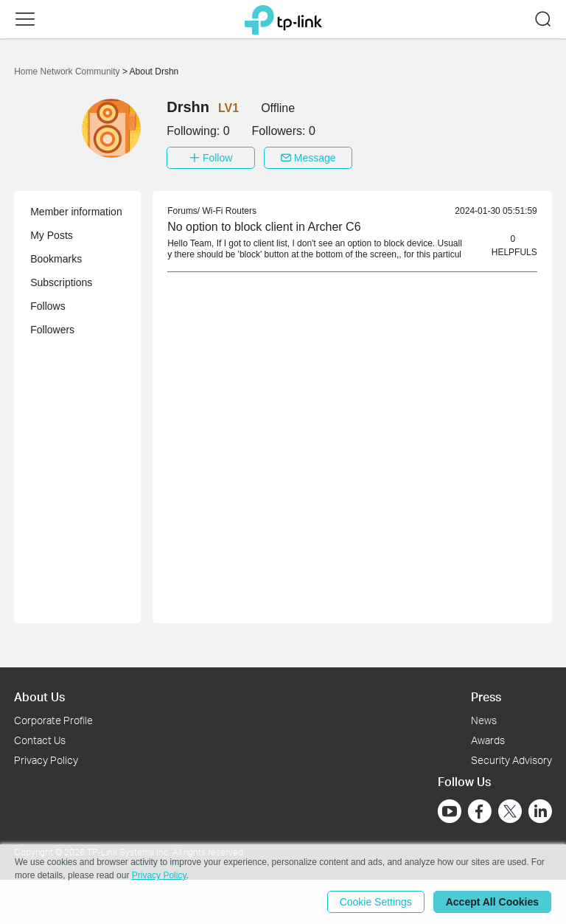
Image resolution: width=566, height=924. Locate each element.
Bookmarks (56, 259)
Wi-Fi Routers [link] (230, 211)
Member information (76, 212)
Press (486, 697)
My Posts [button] (52, 235)
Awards (488, 740)
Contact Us (40, 740)
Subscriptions (61, 282)
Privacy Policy (46, 760)
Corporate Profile (53, 720)
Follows (48, 306)
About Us (39, 697)
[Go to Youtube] (450, 811)
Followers (52, 330)
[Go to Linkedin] (540, 811)
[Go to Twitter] (510, 813)
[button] (25, 19)
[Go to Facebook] (480, 811)
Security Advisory (511, 760)
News (484, 720)
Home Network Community (68, 72)
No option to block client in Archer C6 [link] (264, 227)
